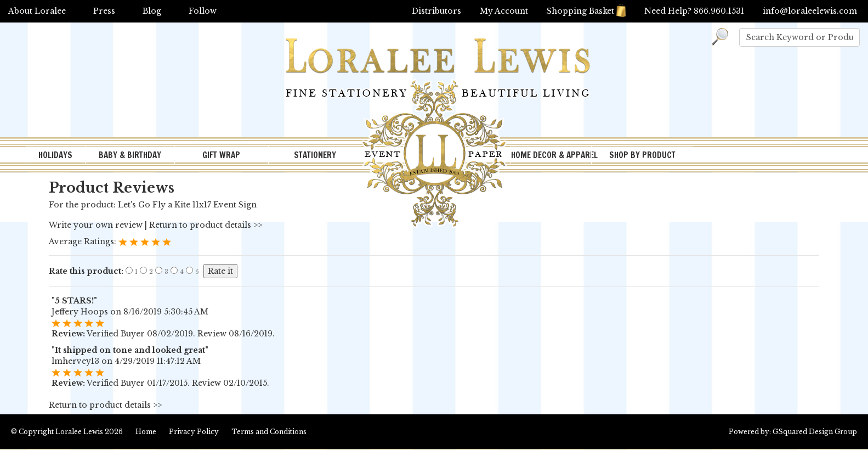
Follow (203, 11)
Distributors (436, 11)
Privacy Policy (194, 432)
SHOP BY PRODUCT (642, 155)
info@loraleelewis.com (810, 11)
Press (104, 11)
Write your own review (96, 225)
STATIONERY (315, 155)
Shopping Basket (586, 11)
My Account (504, 11)
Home (146, 432)
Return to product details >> (206, 225)
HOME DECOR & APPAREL (551, 155)
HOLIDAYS (55, 155)
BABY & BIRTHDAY (130, 155)
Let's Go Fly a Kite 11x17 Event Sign (187, 205)
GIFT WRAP (221, 155)
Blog (152, 11)
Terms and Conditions (269, 432)
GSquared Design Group (815, 432)
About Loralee (37, 11)
